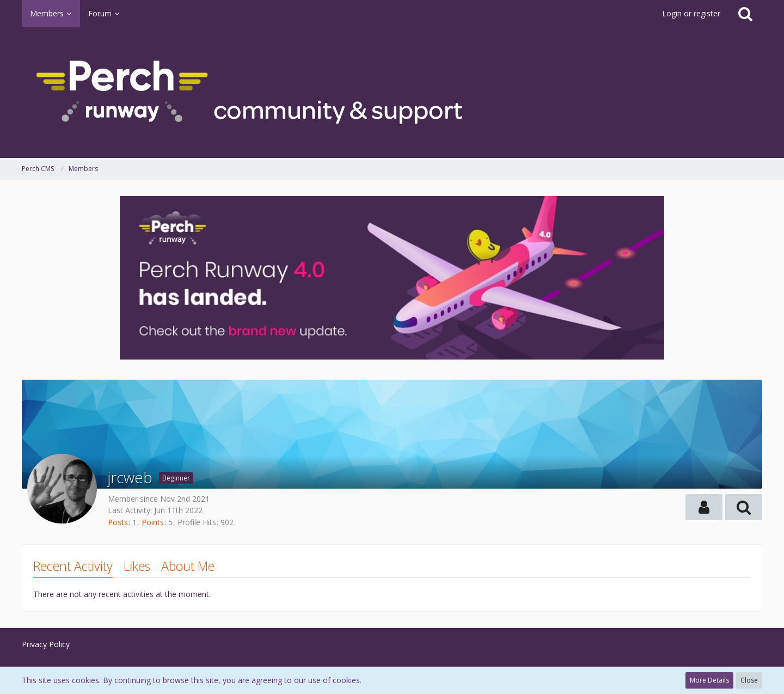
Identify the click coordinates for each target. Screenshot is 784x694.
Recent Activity (73, 566)
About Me (188, 566)
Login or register (691, 13)
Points (153, 522)
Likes (137, 566)
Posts (118, 522)
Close (749, 680)
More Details (709, 680)
